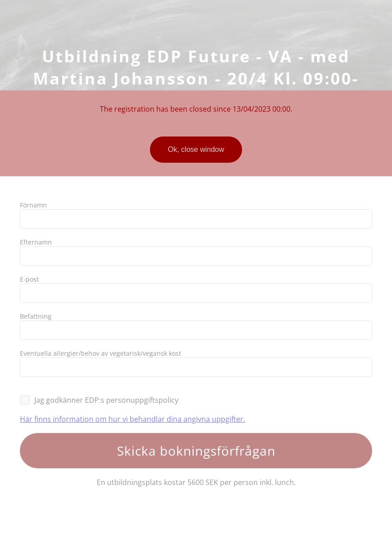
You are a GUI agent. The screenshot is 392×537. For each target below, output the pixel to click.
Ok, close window (196, 149)
